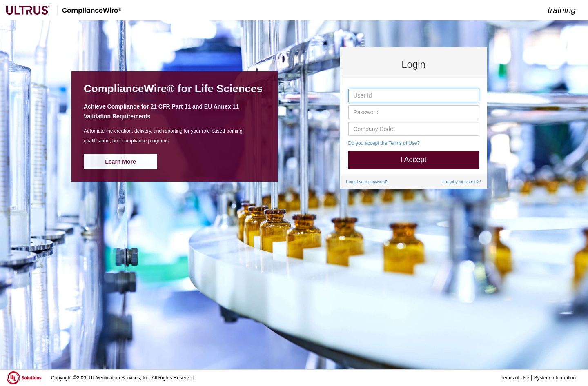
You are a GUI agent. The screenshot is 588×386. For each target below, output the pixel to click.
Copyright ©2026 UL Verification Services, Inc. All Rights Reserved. (123, 378)
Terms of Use (515, 378)
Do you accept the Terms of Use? (384, 143)
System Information (555, 378)
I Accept (413, 160)
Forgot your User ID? (461, 182)
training (562, 10)
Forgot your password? (367, 182)
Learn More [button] (120, 162)
